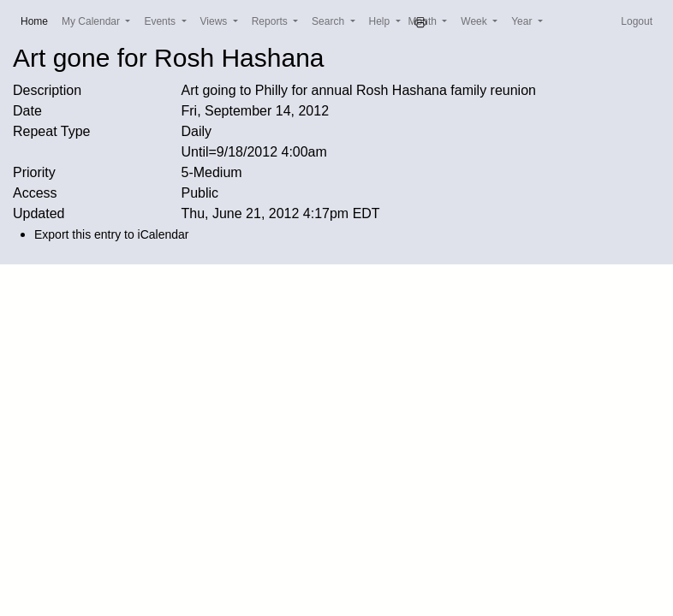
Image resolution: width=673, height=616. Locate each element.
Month (424, 21)
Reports (271, 21)
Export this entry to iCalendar (112, 234)
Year (523, 21)
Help (381, 21)
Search (329, 21)
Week (475, 21)
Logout (637, 21)
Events (161, 21)
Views (215, 21)
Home (38, 20)
